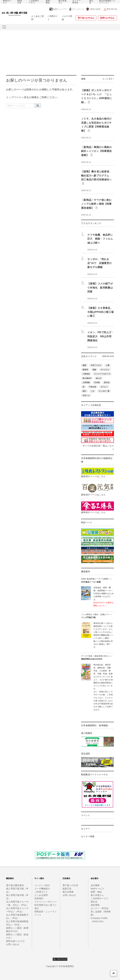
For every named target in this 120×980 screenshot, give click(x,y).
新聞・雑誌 (49, 2)
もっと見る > (108, 79)
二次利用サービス (34, 2)
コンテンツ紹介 (42, 885)
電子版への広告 (70, 885)
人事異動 (86, 382)
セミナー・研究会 (77, 2)
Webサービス (97, 889)
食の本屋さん (62, 2)
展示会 (91, 2)
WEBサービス (7, 2)
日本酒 (97, 382)
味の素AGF (87, 378)
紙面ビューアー (60, 9)
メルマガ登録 (67, 18)
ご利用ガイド (53, 18)
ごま (93, 391)
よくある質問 (41, 895)
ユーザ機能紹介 (42, 889)
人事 (108, 365)
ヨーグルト (105, 370)
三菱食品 (86, 374)
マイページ (60, 959)
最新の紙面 (95, 9)
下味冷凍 (92, 387)
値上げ (99, 378)
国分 (84, 391)
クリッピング (78, 9)
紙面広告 (67, 889)
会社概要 (95, 885)
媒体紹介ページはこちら (93, 476)
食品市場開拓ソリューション (107, 2)
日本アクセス (96, 365)
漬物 (94, 370)
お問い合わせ (13, 944)
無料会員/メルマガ (15, 941)
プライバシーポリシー (46, 902)
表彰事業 (95, 905)
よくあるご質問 (37, 18)
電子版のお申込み (86, 18)
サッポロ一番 (104, 391)
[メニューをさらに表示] (4, 27)
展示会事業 (68, 892)
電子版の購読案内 (15, 885)
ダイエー (104, 387)
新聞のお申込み (107, 18)
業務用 (85, 370)
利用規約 (39, 898)
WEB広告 (20, 2)
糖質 (84, 365)
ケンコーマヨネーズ (102, 374)
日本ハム (86, 395)
